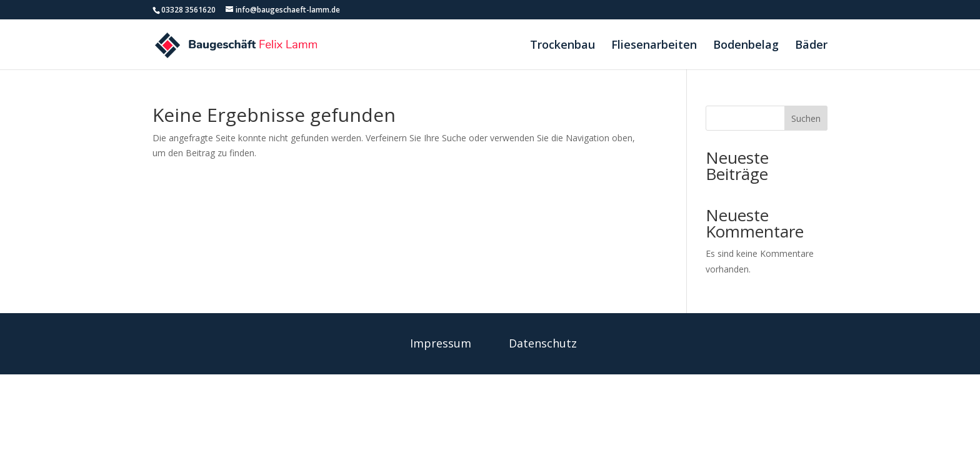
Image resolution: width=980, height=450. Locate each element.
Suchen (806, 118)
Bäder (811, 46)
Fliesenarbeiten (654, 46)
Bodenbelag (746, 46)
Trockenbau (562, 46)
